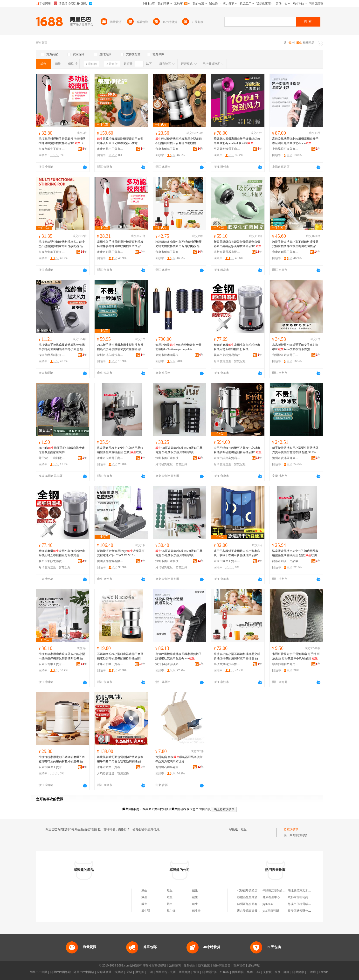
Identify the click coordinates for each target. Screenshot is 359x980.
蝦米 (196, 972)
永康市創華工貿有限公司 (169, 149)
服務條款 (189, 966)
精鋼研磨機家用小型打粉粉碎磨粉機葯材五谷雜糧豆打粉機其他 (62, 553)
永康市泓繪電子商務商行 (110, 458)
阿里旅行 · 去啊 (166, 972)
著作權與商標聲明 (154, 966)
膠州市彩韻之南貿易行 (52, 561)
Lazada (324, 972)
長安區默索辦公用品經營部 (305, 911)
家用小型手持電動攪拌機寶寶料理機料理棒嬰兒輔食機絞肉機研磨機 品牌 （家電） (121, 244)
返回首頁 (205, 809)
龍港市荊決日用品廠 (285, 561)
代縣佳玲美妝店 (247, 890)
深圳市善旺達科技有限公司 (169, 458)
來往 (278, 972)
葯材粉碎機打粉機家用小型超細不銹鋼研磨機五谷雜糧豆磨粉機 (179, 141)
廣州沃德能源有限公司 (110, 561)
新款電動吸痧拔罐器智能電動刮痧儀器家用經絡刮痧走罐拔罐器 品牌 (238, 244)
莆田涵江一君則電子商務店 (52, 458)
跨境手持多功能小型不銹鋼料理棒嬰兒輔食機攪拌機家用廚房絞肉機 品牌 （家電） (296, 244)
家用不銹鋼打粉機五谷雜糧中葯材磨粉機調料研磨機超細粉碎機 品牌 (238, 450)
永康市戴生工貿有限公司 (52, 149)
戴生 (244, 829)
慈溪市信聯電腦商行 (301, 904)
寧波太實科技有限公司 (227, 664)
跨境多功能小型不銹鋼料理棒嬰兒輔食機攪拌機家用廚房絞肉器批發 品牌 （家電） (237, 656)
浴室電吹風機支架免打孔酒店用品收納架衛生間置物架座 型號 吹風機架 (121, 450)
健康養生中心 (271, 897)
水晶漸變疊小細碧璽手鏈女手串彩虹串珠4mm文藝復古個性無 (295, 347)
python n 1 (269, 904)
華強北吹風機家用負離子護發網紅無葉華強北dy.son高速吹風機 (237, 141)
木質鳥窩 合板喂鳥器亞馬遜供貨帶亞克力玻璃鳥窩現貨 (179, 759)
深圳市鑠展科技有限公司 (52, 355)
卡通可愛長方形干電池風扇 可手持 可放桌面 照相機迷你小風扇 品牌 (296, 656)
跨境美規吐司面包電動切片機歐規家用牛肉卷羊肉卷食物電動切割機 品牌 (121, 759)
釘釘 (286, 972)
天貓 (129, 972)
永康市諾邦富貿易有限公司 (227, 458)
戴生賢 (146, 911)
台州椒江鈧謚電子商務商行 (285, 355)
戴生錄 (171, 911)
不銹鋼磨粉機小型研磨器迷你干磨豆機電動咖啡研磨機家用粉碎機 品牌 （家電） (121, 656)
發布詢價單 (291, 829)
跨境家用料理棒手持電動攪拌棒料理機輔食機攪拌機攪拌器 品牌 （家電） (62, 141)
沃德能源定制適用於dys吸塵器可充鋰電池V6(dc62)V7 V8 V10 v (121, 553)
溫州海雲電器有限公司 (227, 252)
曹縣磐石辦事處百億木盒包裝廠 (169, 767)
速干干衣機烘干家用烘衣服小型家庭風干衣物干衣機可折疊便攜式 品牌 (238, 553)
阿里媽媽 (185, 972)
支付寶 (267, 972)
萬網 (250, 972)
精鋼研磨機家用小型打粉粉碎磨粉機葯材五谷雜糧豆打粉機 (237, 347)
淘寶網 (119, 972)
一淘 (150, 972)
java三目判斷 (271, 911)
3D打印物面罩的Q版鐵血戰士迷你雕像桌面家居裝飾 (62, 450)
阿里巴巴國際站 (61, 972)
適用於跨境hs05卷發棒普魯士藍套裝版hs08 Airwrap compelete (178, 347)
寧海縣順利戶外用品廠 (285, 664)
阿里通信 (238, 972)
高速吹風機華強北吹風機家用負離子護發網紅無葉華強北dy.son (295, 141)
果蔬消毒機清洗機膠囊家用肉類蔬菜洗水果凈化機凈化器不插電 (120, 141)
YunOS (224, 972)
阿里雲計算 (210, 972)
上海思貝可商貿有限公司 (285, 149)
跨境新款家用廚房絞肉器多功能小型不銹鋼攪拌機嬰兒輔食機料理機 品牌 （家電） (62, 656)
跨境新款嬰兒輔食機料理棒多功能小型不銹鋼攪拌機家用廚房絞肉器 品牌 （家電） (62, 244)
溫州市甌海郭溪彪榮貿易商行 (169, 664)
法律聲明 (175, 966)
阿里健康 (298, 972)
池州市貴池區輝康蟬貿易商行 (285, 458)
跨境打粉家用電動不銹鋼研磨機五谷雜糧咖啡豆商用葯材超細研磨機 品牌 (62, 759)
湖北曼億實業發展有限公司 (255, 911)
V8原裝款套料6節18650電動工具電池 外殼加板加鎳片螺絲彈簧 (179, 450)
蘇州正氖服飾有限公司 (252, 904)
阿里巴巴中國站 (84, 972)
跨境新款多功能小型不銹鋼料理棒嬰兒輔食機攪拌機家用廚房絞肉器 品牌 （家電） (179, 244)
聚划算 (140, 972)
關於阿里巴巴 (222, 966)
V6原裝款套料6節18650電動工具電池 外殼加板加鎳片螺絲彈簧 (179, 553)
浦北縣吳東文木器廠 (301, 890)
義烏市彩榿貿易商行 (227, 355)
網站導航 (254, 966)
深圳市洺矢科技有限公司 (110, 355)
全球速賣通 (104, 972)
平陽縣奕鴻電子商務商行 (227, 149)
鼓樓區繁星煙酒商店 (250, 897)
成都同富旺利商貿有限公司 (305, 897)
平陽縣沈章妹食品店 (276, 890)
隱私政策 (204, 966)
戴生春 (196, 911)
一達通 (311, 972)
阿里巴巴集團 (39, 972)
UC (258, 972)
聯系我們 (239, 966)
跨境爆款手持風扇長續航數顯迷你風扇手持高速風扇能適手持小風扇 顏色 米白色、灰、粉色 (62, 347)
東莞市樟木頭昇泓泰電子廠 (169, 355)
